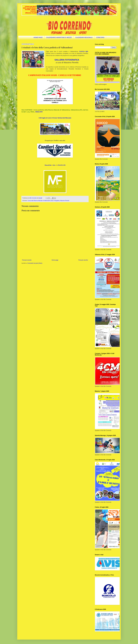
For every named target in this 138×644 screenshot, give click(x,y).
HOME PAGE (38, 37)
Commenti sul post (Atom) (35, 263)
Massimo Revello (65, 201)
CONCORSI (100, 37)
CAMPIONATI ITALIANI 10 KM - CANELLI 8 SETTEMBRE (55, 75)
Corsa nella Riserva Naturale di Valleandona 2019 (40, 201)
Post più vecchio (83, 260)
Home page (55, 260)
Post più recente (27, 260)
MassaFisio (48, 165)
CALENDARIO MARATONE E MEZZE (59, 37)
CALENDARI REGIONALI (84, 37)
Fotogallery (57, 201)
